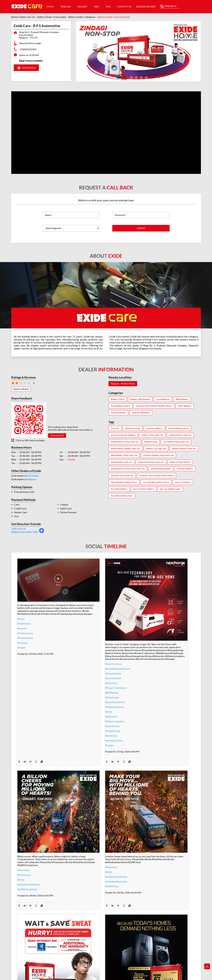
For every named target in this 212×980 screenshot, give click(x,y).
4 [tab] (146, 77)
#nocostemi (84, 851)
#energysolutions (87, 722)
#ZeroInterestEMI (88, 875)
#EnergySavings (86, 655)
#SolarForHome (87, 646)
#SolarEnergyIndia (88, 689)
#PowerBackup (25, 630)
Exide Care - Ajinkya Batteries (106, 937)
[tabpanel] (138, 51)
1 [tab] (131, 77)
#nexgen (22, 639)
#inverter (22, 620)
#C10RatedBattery (149, 872)
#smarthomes (85, 708)
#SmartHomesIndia (88, 684)
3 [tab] (141, 77)
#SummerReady (86, 870)
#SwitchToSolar (86, 660)
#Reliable (144, 853)
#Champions (146, 639)
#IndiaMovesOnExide (150, 649)
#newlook (22, 635)
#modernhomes (147, 863)
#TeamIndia (145, 634)
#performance (147, 848)
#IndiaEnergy (85, 679)
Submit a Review (21, 389)
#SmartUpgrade (86, 880)
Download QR (57, 435)
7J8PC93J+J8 (18, 529)
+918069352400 (28, 49)
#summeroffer (86, 856)
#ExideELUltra (147, 839)
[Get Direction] (42, 532)
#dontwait (84, 861)
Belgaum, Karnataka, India (25, 532)
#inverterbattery (87, 842)
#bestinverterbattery (150, 858)
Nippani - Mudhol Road (123, 384)
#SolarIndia (84, 665)
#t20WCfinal (24, 844)
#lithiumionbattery (88, 703)
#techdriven (85, 718)
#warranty (84, 846)
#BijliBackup (85, 675)
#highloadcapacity (149, 868)
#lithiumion (84, 699)
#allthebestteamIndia (28, 840)
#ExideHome (24, 615)
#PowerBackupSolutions (91, 651)
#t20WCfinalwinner (150, 653)
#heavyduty (145, 844)
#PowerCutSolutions (89, 670)
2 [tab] (136, 77)
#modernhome (25, 625)
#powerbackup (86, 713)
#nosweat (83, 866)
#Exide (21, 611)
